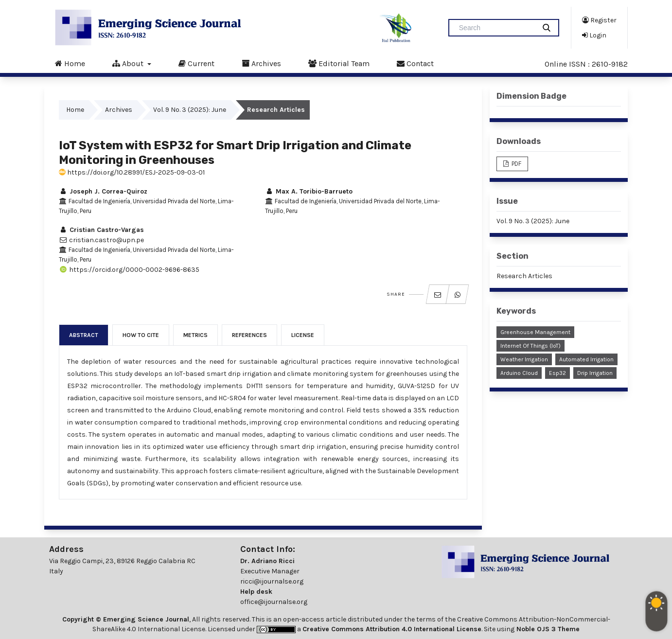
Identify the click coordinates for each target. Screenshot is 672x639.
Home (70, 63)
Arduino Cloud (519, 373)
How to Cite (141, 335)
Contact (415, 63)
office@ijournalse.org (274, 602)
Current (196, 63)
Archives (261, 63)
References (249, 335)
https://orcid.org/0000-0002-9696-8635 (129, 270)
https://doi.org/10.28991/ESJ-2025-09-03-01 (132, 172)
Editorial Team (339, 63)
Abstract (84, 335)
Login (594, 35)
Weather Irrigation (524, 359)
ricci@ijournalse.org (272, 581)
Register (599, 20)
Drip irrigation (595, 373)
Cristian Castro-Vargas (101, 230)
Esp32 (557, 373)
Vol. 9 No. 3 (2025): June (190, 110)
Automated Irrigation (586, 359)
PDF (516, 164)
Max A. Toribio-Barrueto (309, 191)
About (129, 63)
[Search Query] (496, 28)
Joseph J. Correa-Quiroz (103, 191)
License (303, 335)
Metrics (195, 335)
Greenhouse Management (535, 332)
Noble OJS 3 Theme (547, 629)
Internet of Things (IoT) (531, 346)
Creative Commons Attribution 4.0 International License (392, 629)
